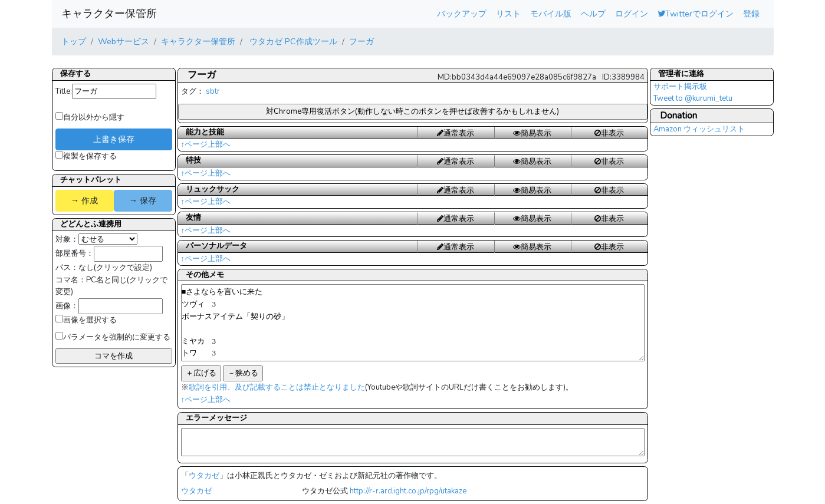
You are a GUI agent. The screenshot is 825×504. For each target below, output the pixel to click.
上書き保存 (114, 139)
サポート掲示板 (680, 87)
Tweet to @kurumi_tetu (693, 98)
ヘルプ (593, 14)
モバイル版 (551, 14)
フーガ (361, 41)
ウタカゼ (204, 476)
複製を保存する (86, 156)
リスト (508, 14)
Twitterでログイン (696, 14)
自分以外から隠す (90, 117)
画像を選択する (86, 320)
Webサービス (124, 41)
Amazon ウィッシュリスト (699, 129)
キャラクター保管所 (109, 14)
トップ (74, 41)
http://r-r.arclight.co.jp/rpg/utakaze (408, 491)
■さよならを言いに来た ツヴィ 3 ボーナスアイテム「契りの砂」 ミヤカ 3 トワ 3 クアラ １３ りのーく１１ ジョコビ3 (413, 323)
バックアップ (462, 14)
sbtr (213, 91)
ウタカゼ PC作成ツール (292, 41)
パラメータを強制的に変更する (113, 337)
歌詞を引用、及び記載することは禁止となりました (277, 387)
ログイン (632, 14)
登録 (751, 14)
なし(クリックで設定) (115, 268)
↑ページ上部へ (206, 144)
